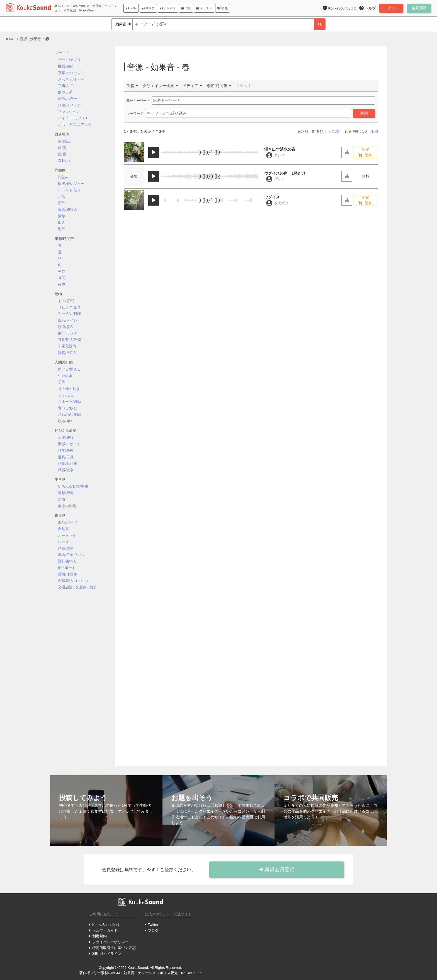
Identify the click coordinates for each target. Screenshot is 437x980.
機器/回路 (66, 66)
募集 (222, 8)
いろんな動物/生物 (73, 486)
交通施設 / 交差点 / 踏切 (77, 587)
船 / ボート (67, 568)
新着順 (318, 131)
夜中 (62, 284)
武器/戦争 (66, 470)
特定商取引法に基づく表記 (114, 948)
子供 (62, 382)
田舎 (62, 222)
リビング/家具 (69, 307)
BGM (131, 8)
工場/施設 (66, 438)
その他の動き (69, 389)
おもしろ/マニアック (75, 125)
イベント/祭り (69, 190)
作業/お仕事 (68, 463)
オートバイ (67, 535)
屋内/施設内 (68, 210)
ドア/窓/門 (66, 301)
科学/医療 (66, 450)
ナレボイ (168, 8)
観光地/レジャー (71, 184)
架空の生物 (67, 506)
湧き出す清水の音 (280, 149)
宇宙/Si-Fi (66, 86)
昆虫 (62, 499)
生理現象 (65, 376)
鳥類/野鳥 (66, 493)
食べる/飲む (68, 408)
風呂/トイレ (68, 320)
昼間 (62, 278)
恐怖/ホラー (68, 99)
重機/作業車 (68, 574)
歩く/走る (66, 395)
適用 (364, 113)
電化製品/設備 (69, 340)
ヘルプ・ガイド (105, 930)
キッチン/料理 (69, 314)
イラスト (204, 8)
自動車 (63, 529)
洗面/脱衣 (66, 327)
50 (365, 131)
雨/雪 (62, 148)
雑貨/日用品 (68, 353)
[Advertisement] (82, 683)
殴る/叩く (66, 421)
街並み (63, 177)
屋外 (62, 203)
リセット (244, 86)
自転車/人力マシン (73, 581)
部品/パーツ (68, 522)
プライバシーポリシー (110, 942)
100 (375, 131)
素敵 (62, 216)
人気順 (334, 131)
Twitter (153, 925)
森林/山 (64, 161)
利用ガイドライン (107, 954)
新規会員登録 (277, 870)
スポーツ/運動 (69, 402)
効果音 (148, 8)
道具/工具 (66, 457)
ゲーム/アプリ (69, 60)
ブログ (153, 930)
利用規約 (99, 936)
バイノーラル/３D (72, 118)
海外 (62, 229)
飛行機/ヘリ (68, 561)
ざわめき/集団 (69, 414)
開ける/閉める (69, 369)
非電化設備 (67, 346)
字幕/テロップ (69, 73)
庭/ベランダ (68, 333)
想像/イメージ (69, 105)
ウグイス (272, 197)
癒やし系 (65, 92)
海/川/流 (64, 141)
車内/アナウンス (71, 555)
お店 (62, 197)
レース (63, 542)
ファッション (69, 112)
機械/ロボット (69, 444)
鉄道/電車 (66, 548)
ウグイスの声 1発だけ (285, 173)
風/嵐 (62, 154)
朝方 (62, 271)
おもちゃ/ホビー (71, 79)
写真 (186, 8)
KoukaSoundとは (106, 925)
